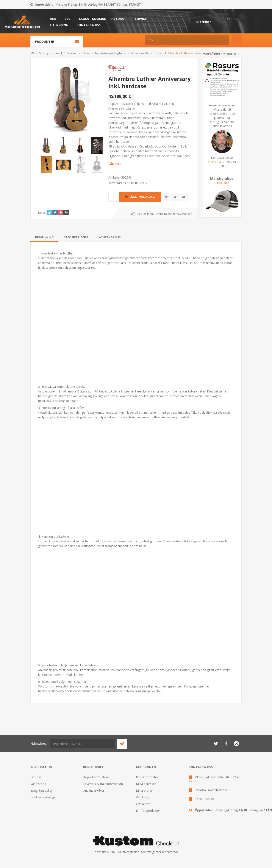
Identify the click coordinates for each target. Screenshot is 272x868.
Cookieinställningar (44, 797)
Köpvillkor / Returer (97, 777)
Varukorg (142, 797)
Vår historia (38, 784)
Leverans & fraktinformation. (103, 784)
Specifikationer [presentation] (76, 237)
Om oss (36, 777)
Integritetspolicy (41, 790)
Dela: (41, 213)
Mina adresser (146, 784)
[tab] (44, 237)
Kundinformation (148, 777)
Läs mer (115, 164)
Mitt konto (234, 19)
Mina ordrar (144, 790)
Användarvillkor (94, 790)
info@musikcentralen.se (211, 790)
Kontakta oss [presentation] (110, 237)
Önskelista (143, 804)
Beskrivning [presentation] (44, 237)
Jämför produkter (148, 811)
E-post (215, 162)
